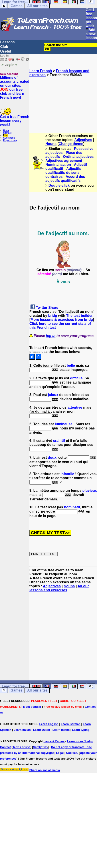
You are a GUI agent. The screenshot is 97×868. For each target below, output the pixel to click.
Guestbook (9, 138)
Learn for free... (15, 686)
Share (53, 308)
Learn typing (81, 730)
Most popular (32, 707)
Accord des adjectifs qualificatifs (65, 179)
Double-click (59, 185)
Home (6, 130)
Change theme (71, 144)
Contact (7, 133)
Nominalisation (58, 165)
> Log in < (9, 64)
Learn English (49, 724)
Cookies (72, 753)
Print (6, 135)
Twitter (41, 308)
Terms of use (21, 747)
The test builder (79, 316)
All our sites (37, 6)
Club (4, 47)
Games (16, 6)
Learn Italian (22, 730)
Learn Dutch (42, 730)
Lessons (7, 42)
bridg (53, 316)
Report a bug (10, 140)
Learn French (41, 71)
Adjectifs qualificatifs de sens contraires (63, 173)
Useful (6, 51)
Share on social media (45, 770)
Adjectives (83, 140)
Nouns (51, 144)
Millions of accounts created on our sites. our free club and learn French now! (15, 87)
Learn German (71, 724)
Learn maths (61, 730)
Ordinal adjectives (78, 157)
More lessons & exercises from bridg (62, 320)
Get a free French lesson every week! (15, 121)
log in (51, 336)
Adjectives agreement (64, 161)
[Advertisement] (63, 99)
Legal (60, 753)
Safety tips (40, 747)
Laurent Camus (54, 741)
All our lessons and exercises (59, 588)
